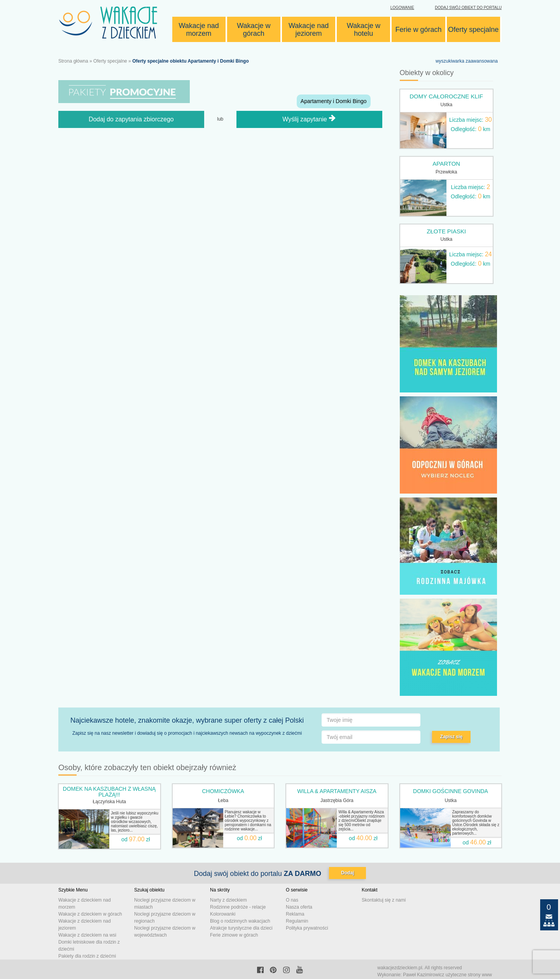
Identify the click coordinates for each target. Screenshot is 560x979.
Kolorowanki (223, 914)
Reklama (295, 914)
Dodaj (347, 873)
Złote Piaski (446, 231)
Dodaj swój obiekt (468, 8)
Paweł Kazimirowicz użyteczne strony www (447, 975)
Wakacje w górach (254, 30)
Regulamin (297, 921)
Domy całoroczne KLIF (446, 96)
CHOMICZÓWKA (223, 791)
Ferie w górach (419, 30)
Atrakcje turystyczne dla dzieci (241, 928)
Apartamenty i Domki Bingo (334, 101)
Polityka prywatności (307, 928)
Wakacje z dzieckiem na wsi (87, 935)
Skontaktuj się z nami (384, 900)
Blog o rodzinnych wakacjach (240, 921)
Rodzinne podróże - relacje (238, 907)
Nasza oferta (299, 907)
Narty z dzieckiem (228, 900)
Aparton (446, 164)
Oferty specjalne (473, 30)
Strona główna (73, 61)
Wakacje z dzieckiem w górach (90, 914)
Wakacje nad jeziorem (309, 30)
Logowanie (402, 8)
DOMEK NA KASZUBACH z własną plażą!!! (109, 792)
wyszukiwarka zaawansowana (467, 61)
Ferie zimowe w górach (234, 935)
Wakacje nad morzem (199, 30)
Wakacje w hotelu (364, 30)
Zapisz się (451, 737)
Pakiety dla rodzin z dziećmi (87, 956)
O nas (292, 900)
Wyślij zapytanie (309, 133)
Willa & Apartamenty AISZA (337, 791)
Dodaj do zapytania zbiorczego (131, 134)
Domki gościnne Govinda (451, 791)
